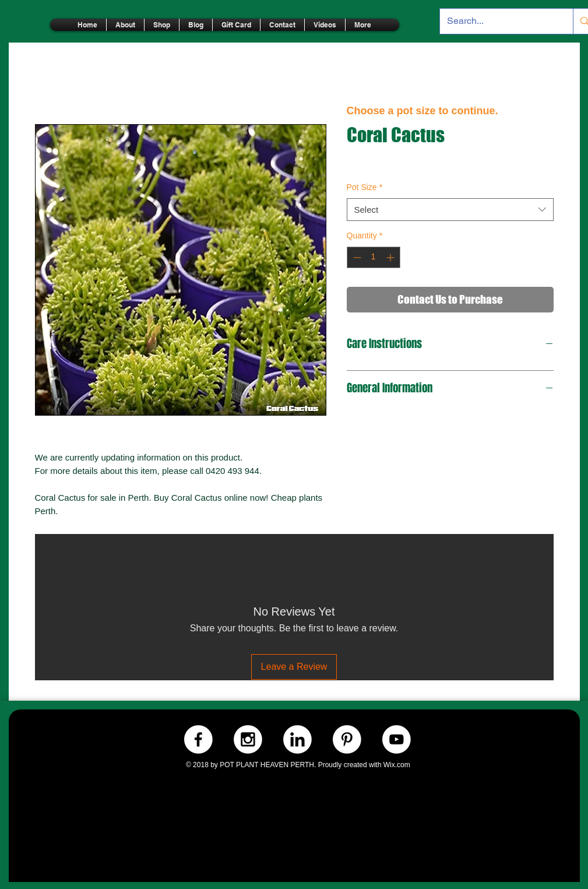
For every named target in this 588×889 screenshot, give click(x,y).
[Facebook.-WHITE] (198, 739)
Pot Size (365, 187)
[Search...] (498, 21)
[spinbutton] (374, 257)
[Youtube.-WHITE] (397, 739)
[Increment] (391, 257)
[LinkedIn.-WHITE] (297, 739)
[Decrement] (356, 257)
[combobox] (450, 210)
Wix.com (397, 765)
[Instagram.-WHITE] (248, 739)
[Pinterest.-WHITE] (347, 739)
